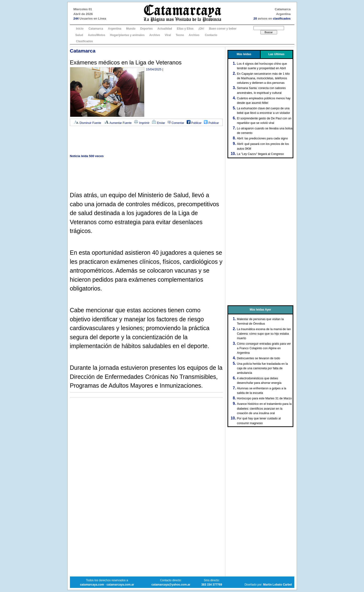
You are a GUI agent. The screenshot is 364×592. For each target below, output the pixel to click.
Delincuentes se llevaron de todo (259, 358)
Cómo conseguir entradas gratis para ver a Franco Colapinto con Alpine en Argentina (264, 348)
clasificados (282, 18)
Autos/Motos (97, 35)
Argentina (115, 29)
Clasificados (85, 41)
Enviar (158, 123)
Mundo (131, 29)
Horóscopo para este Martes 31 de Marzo (264, 398)
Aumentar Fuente (118, 123)
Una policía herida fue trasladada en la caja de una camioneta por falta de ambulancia (263, 368)
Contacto (211, 35)
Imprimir (142, 123)
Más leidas (244, 54)
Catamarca (96, 29)
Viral (168, 35)
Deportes (147, 29)
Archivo (155, 35)
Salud (79, 35)
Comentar (176, 123)
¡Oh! (201, 29)
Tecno (180, 35)
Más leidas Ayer (260, 310)
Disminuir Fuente (87, 123)
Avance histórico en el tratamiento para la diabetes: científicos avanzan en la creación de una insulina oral (264, 408)
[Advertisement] (146, 140)
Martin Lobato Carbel (277, 585)
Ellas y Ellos (185, 29)
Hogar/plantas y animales (127, 35)
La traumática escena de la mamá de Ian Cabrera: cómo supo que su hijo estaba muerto (264, 334)
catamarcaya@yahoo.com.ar (171, 585)
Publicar (194, 123)
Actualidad (165, 29)
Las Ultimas (276, 54)
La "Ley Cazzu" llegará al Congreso (261, 154)
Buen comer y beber (223, 29)
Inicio (80, 29)
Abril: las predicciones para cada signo (262, 138)
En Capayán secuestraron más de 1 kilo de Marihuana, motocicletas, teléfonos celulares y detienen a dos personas (263, 78)
